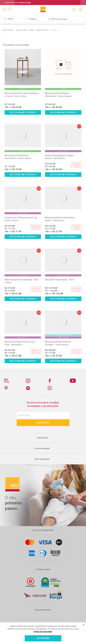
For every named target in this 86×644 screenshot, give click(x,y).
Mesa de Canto (42, 30)
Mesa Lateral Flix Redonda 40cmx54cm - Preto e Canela (58, 95)
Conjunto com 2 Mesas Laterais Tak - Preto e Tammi (21, 219)
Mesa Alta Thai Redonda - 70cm (60, 280)
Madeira (54, 30)
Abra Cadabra (8, 30)
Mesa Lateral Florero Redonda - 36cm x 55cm (22, 281)
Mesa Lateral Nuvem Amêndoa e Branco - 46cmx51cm (60, 219)
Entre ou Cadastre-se (74, 9)
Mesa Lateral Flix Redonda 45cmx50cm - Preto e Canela (18, 157)
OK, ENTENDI (43, 638)
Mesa (32, 30)
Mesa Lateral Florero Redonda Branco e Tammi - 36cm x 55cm (22, 95)
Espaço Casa (22, 30)
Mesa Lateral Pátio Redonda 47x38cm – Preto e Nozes (58, 343)
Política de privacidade (43, 632)
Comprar (23, 112)
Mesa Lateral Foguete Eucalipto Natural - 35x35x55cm (59, 157)
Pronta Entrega (61, 19)
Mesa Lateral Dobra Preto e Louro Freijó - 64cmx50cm (20, 343)
